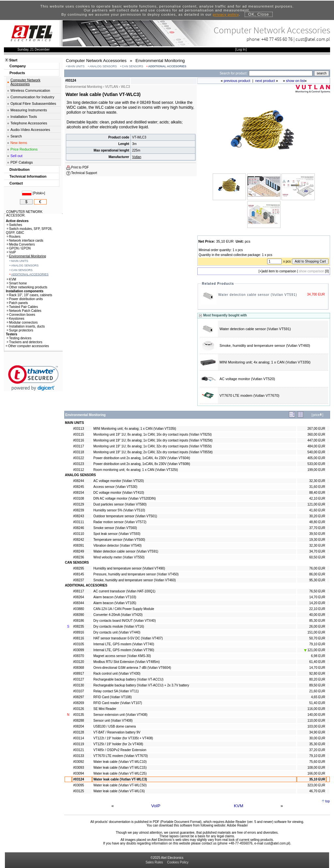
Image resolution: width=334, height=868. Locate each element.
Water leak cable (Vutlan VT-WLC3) (120, 779)
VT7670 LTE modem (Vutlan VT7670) (249, 395)
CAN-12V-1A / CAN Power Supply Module (124, 609)
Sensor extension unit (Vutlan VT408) (120, 715)
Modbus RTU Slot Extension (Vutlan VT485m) (126, 662)
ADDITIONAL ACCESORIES (167, 66)
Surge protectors (20, 330)
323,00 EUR (316, 785)
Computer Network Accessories (25, 82)
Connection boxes (21, 315)
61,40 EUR (317, 662)
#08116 (78, 638)
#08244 (78, 481)
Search (16, 136)
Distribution (20, 169)
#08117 (78, 591)
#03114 (78, 738)
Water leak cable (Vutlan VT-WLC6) (119, 791)
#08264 (78, 597)
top (327, 801)
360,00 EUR (316, 434)
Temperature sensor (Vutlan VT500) (119, 540)
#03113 (78, 429)
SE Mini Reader (105, 709)
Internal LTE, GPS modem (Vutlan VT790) (124, 650)
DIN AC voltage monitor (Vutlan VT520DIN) (124, 498)
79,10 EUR (317, 644)
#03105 (78, 644)
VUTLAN (111, 87)
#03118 (78, 452)
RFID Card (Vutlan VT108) (112, 697)
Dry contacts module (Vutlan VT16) (119, 627)
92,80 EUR (317, 674)
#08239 (78, 510)
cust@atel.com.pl (313, 39)
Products (17, 73)
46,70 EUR (317, 791)
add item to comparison (279, 271)
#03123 (78, 464)
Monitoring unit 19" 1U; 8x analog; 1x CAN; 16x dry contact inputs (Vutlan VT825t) (152, 434)
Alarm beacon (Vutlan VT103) (115, 597)
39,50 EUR (317, 534)
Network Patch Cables (24, 311)
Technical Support (84, 173)
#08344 (78, 603)
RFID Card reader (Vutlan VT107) (118, 703)
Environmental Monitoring (26, 256)
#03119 (78, 744)
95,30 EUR (317, 580)
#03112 (78, 470)
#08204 (78, 726)
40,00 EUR (317, 615)
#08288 (78, 721)
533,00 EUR (316, 464)
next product (265, 81)
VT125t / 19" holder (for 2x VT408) (118, 744)
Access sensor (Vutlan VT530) (115, 487)
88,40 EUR (317, 493)
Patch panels (17, 303)
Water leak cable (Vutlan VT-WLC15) (120, 768)
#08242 (78, 540)
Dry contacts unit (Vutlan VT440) (117, 632)
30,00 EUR (317, 738)
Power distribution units (25, 299)
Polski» (39, 193)
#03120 (78, 662)
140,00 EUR (316, 715)
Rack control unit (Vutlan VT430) (117, 674)
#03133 (78, 756)
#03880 (78, 609)
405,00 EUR (316, 458)
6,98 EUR (318, 656)
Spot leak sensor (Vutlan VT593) (117, 534)
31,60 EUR (317, 487)
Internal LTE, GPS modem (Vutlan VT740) (124, 644)
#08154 (78, 493)
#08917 (78, 674)
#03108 (78, 498)
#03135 (78, 715)
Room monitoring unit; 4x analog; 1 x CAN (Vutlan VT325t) (136, 470)
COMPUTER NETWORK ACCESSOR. (24, 214)
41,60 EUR (317, 510)
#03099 (78, 650)
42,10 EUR (317, 498)
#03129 (78, 504)
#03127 (78, 679)
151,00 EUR (316, 632)
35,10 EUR (317, 779)
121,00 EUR (316, 504)
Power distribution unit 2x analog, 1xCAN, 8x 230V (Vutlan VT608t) (142, 464)
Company (18, 66)
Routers (14, 237)
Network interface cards (25, 241)
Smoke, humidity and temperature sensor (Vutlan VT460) (265, 346)
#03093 (78, 768)
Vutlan (137, 157)
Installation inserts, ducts (26, 326)
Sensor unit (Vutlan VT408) (113, 721)
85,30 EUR (317, 621)
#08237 (78, 580)
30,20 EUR (317, 516)
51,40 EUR (317, 703)
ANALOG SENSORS (103, 66)
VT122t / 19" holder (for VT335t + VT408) (123, 738)
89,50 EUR (317, 685)
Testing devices (19, 338)
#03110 (78, 534)
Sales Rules (154, 862)
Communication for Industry (32, 97)
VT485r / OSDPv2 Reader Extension (120, 750)
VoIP (156, 806)
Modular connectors (22, 322)
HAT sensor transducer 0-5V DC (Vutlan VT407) (128, 638)
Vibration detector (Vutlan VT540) (117, 546)
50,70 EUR (317, 638)
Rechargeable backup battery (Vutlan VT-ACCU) (128, 679)
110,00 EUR (316, 721)
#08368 (78, 668)
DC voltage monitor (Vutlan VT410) (119, 493)
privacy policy (226, 14)
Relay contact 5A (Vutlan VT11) (116, 691)
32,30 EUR (317, 481)
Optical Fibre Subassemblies (33, 104)
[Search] (281, 73)
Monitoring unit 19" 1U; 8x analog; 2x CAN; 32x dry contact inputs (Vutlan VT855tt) (153, 452)
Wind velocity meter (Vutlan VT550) (119, 557)
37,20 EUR (317, 750)
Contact (16, 183)
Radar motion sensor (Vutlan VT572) (120, 522)
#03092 (78, 762)
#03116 (78, 440)
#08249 (78, 551)
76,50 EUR (317, 591)
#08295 (78, 568)
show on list (295, 81)
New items (19, 143)
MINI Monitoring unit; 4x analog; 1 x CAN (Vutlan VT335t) (265, 362)
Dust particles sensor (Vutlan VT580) (120, 504)
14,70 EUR (317, 597)
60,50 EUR (317, 557)
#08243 (78, 516)
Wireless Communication (30, 90)
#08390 (78, 615)
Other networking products (27, 287)
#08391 (78, 546)
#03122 (78, 458)
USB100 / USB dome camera (114, 726)
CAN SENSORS (133, 66)
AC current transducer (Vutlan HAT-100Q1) (124, 591)
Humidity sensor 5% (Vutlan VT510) (119, 510)
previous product (237, 81)
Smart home (17, 283)
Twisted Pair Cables (22, 307)
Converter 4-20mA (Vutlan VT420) (118, 615)
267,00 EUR (316, 429)
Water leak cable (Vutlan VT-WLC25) (120, 773)
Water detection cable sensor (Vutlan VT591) (258, 295)
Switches (15, 225)
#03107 (78, 691)
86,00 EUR (317, 574)
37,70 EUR (317, 528)
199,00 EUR (316, 470)
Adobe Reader (237, 825)
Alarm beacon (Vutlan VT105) (115, 603)
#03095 (78, 785)
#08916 (78, 632)
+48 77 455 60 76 (277, 39)
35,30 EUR (317, 744)
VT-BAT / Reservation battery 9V (117, 732)
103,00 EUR (316, 726)
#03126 (78, 709)
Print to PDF (80, 167)
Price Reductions (24, 149)
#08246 (78, 528)
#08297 (78, 697)
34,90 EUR (317, 732)
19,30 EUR (317, 540)
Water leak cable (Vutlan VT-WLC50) (120, 785)
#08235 (78, 627)
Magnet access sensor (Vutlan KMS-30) (122, 656)
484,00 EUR (316, 446)
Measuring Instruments (29, 110)
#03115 (78, 434)
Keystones (16, 319)
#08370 (78, 656)
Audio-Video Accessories (30, 130)
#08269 (78, 703)
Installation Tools (24, 117)
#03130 (78, 685)
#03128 (78, 732)
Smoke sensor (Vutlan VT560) (115, 528)
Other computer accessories (27, 346)
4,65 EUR (318, 697)
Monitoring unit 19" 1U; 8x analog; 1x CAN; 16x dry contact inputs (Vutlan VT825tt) (153, 440)
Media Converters (21, 244)
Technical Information (28, 176)
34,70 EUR (317, 551)
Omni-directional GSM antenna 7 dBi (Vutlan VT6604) (132, 668)
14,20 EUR (317, 603)
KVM (239, 806)
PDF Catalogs (22, 162)
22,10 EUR (317, 609)
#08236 (78, 557)
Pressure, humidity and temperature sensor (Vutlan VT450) (136, 574)
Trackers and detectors (25, 342)
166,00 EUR (316, 773)
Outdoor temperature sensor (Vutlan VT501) (125, 516)
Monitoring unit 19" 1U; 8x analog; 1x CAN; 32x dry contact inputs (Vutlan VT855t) (152, 446)
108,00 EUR (316, 768)
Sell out (16, 156)
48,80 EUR (317, 522)
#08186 (78, 621)
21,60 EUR (317, 691)
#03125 (78, 791)
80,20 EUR (317, 679)
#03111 (78, 522)
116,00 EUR (316, 709)
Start (13, 60)
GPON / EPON (19, 248)
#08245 (78, 487)
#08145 (78, 574)
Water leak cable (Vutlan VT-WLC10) (120, 762)
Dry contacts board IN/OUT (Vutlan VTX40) (124, 621)
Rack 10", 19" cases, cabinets (30, 295)
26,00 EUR (317, 627)
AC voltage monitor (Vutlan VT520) (247, 379)
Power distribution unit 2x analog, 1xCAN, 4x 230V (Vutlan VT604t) (142, 458)
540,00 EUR (316, 452)
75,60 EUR (317, 762)
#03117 (78, 446)
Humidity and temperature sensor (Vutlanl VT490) (129, 568)
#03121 (78, 750)
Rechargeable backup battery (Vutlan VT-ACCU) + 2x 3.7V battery (141, 685)
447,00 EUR (316, 440)
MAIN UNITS (76, 66)
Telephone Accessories (29, 123)
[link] (33, 378)
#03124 (78, 779)
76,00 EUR (317, 568)
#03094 (78, 773)
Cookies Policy (178, 862)
